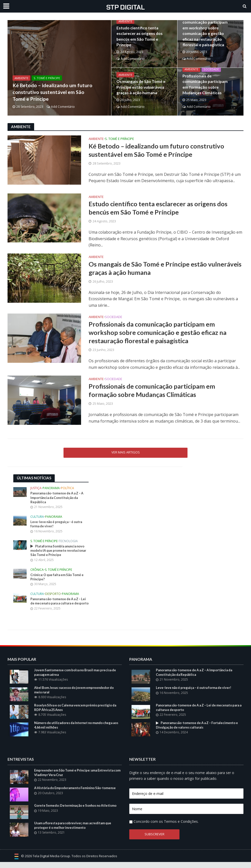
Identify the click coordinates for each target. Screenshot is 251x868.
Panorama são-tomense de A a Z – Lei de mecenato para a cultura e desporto (57, 605)
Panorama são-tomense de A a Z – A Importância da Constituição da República (58, 498)
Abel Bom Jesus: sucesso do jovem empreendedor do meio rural (76, 696)
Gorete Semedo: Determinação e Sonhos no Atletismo (77, 811)
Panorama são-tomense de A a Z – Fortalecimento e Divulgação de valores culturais (199, 731)
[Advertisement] (134, 506)
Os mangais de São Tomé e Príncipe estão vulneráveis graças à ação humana (140, 88)
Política (68, 489)
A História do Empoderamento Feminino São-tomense (77, 794)
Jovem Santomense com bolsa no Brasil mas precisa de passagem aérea (77, 678)
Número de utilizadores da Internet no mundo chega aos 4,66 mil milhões (76, 731)
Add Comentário (63, 107)
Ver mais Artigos (126, 453)
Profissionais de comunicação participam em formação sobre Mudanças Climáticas (207, 85)
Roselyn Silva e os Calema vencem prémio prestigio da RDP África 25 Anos (77, 713)
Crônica (37, 571)
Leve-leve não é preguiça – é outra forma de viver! (58, 525)
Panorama (51, 489)
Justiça (36, 489)
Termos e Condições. (181, 827)
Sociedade (211, 70)
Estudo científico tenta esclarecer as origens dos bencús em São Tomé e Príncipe (138, 37)
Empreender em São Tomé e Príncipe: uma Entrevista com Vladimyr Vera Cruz (76, 779)
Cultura (37, 518)
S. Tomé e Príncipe (47, 76)
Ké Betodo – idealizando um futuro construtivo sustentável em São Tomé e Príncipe (50, 91)
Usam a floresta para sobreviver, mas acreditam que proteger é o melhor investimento (75, 831)
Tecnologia (68, 542)
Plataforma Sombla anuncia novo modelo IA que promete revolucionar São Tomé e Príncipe (59, 552)
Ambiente (21, 76)
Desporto (53, 596)
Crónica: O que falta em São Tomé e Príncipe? (58, 578)
